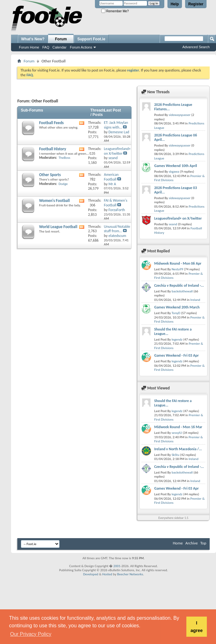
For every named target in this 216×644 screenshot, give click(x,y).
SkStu (175, 455)
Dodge (63, 184)
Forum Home (29, 47)
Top (203, 543)
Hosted (107, 574)
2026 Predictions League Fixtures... (173, 107)
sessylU (177, 433)
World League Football (58, 227)
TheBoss (64, 158)
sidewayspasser (180, 115)
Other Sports (50, 175)
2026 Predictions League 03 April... (176, 190)
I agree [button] (196, 627)
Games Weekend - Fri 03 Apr (176, 355)
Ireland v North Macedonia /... (178, 449)
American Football (111, 177)
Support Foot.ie (91, 39)
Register (196, 4)
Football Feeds (51, 123)
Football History (53, 149)
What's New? (33, 39)
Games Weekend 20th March (177, 307)
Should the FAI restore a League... (173, 331)
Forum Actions (81, 47)
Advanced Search (196, 47)
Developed (91, 574)
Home (178, 543)
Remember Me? (115, 11)
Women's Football (54, 201)
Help (175, 4)
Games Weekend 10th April (176, 166)
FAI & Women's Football (116, 203)
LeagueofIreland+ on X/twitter (117, 151)
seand (173, 224)
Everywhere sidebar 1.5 (173, 518)
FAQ (46, 47)
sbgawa (174, 172)
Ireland (195, 300)
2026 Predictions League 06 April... (176, 137)
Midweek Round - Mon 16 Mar (178, 427)
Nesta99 (177, 269)
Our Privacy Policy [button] (31, 634)
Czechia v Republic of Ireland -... (179, 285)
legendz (177, 339)
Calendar (59, 47)
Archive (192, 543)
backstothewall (182, 291)
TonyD (176, 313)
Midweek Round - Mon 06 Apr (178, 263)
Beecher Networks (130, 574)
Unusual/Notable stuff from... (117, 229)
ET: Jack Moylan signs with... (116, 125)
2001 (117, 566)
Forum (61, 39)
